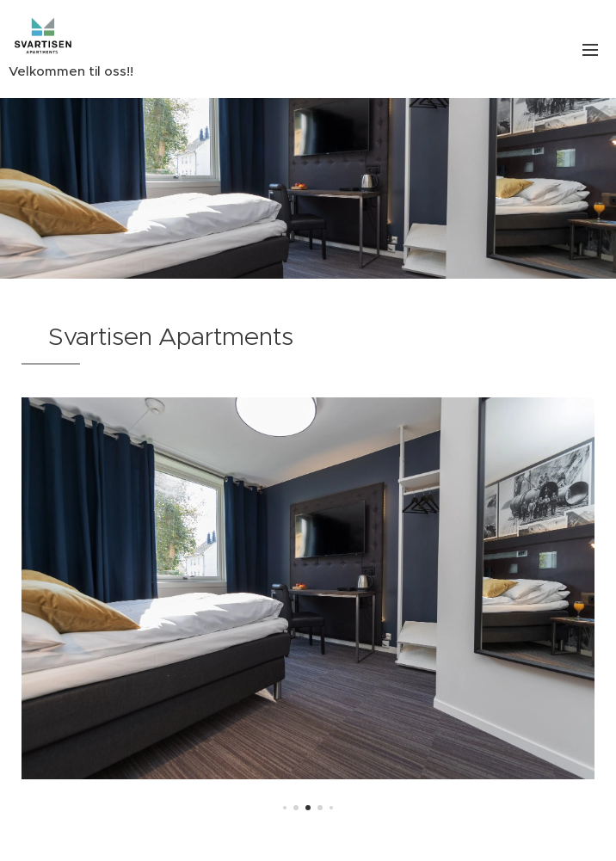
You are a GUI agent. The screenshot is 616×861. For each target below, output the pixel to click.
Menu (590, 50)
